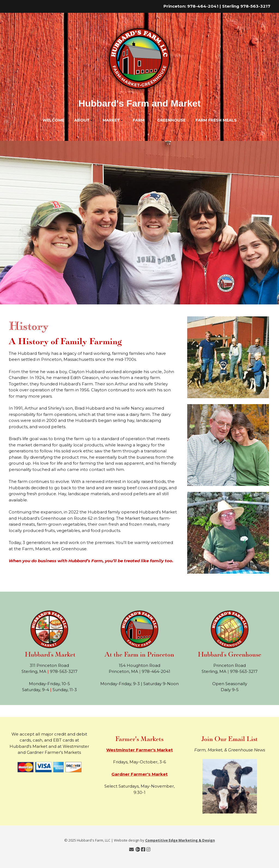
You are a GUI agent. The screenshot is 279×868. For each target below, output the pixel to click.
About (82, 120)
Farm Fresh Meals (216, 120)
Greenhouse (171, 120)
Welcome (53, 120)
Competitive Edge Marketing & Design (180, 840)
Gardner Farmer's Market (139, 774)
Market (111, 120)
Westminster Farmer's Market (139, 750)
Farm (139, 120)
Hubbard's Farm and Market (139, 103)
